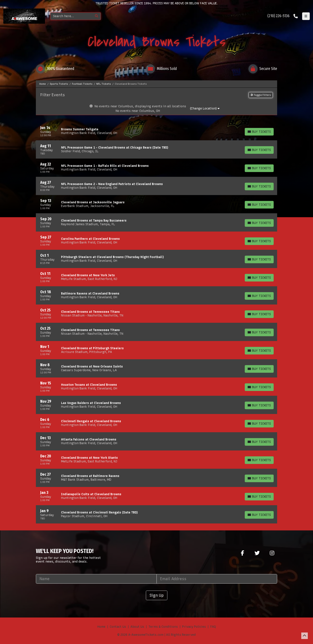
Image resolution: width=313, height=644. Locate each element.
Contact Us (118, 627)
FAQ (213, 627)
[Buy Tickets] (259, 132)
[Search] (71, 16)
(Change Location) (205, 108)
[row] (156, 131)
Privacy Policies (194, 627)
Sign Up (157, 595)
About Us (137, 627)
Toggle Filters (261, 95)
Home (101, 627)
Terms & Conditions (163, 627)
